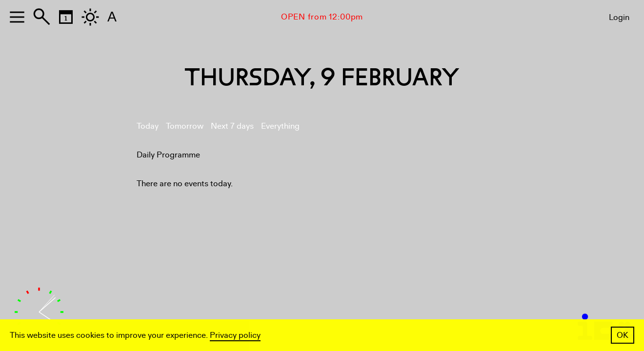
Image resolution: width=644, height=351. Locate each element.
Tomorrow (185, 126)
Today (148, 126)
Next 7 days (232, 126)
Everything (280, 126)
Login (619, 17)
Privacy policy (235, 335)
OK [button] (623, 335)
